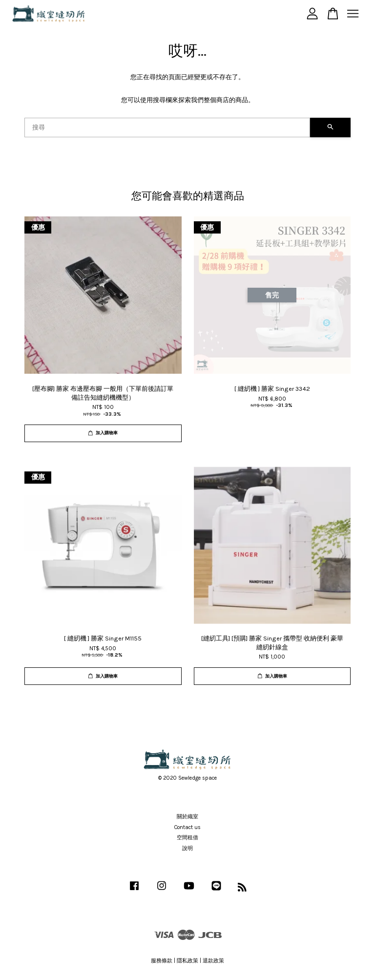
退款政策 (213, 961)
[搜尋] (167, 128)
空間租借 (187, 838)
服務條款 (162, 961)
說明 (187, 848)
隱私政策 (187, 961)
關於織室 (187, 817)
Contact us (187, 827)
